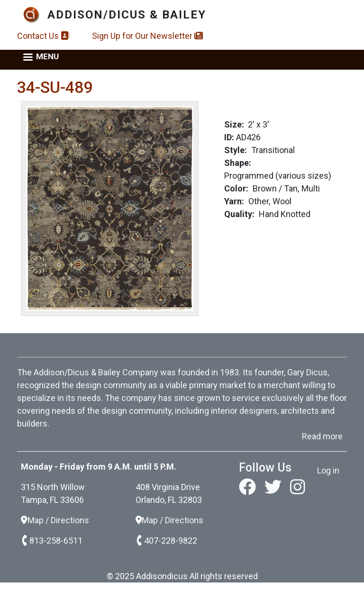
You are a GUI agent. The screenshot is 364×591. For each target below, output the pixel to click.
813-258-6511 (52, 541)
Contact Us (43, 36)
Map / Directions (55, 520)
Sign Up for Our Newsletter (147, 36)
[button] (110, 208)
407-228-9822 (166, 541)
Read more (322, 436)
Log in (328, 470)
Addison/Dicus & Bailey (127, 15)
